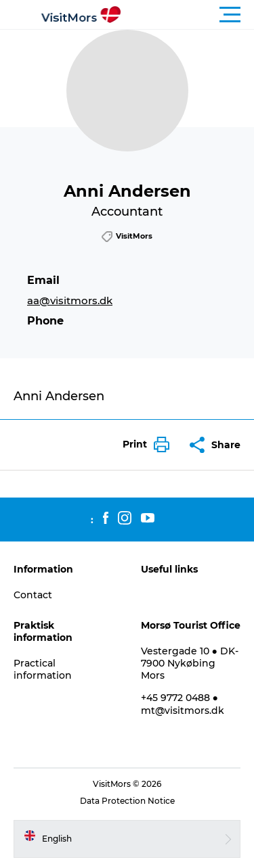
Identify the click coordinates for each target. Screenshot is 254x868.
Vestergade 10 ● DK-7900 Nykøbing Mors (190, 663)
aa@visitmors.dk (70, 300)
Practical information (43, 669)
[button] (188, 15)
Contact (33, 595)
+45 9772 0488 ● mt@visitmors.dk (183, 704)
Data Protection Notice (127, 801)
